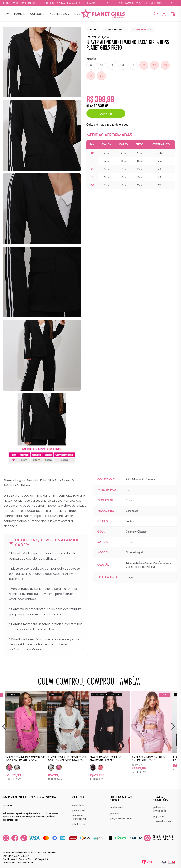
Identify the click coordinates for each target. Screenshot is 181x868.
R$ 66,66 (103, 106)
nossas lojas (78, 805)
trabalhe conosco (81, 824)
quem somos (78, 810)
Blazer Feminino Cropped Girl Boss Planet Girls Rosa (26, 759)
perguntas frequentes (121, 818)
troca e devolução (163, 821)
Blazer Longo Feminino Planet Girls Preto (106, 759)
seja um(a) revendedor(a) (79, 817)
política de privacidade (160, 809)
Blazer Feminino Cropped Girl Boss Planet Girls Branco (68, 759)
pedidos (115, 813)
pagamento (159, 816)
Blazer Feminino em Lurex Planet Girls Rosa (148, 759)
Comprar (106, 113)
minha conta (117, 808)
